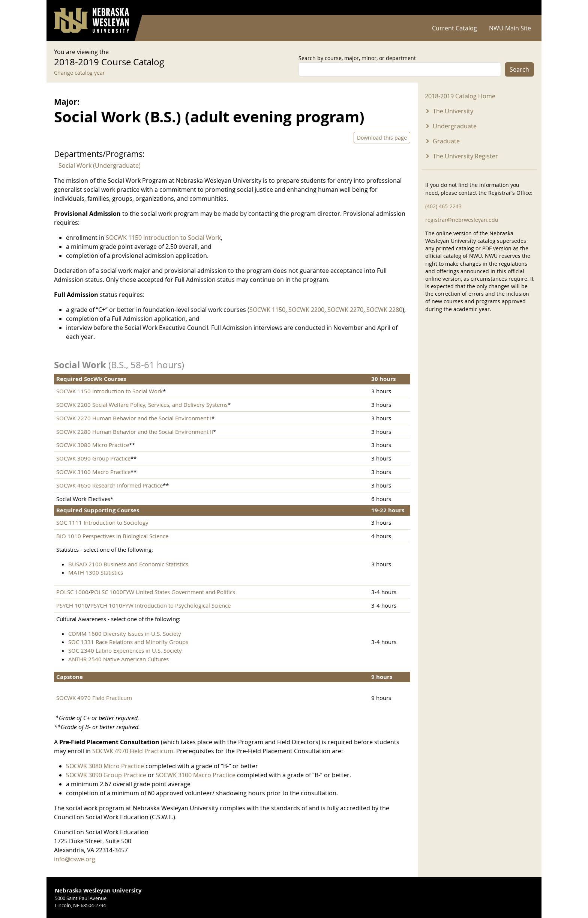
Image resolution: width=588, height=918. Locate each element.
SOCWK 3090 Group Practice (93, 458)
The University (453, 111)
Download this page (382, 138)
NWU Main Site (510, 28)
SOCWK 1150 (267, 310)
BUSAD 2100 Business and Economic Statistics (128, 564)
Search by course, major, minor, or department (357, 58)
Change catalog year (79, 73)
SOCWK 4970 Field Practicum (94, 698)
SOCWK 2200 (306, 310)
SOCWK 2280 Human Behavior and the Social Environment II (135, 432)
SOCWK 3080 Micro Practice (93, 445)
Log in (524, 8)
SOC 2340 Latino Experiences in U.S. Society (125, 650)
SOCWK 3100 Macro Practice (93, 472)
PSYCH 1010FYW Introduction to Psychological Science (160, 605)
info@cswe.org (75, 859)
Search (519, 69)
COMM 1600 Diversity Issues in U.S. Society (125, 634)
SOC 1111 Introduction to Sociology (102, 522)
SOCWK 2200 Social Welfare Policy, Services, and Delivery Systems (142, 405)
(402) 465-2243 (443, 206)
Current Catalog (454, 28)
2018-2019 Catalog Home (460, 96)
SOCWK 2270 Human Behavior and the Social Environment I (134, 418)
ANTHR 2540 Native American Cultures (118, 659)
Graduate (446, 141)
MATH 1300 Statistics (96, 572)
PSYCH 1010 (72, 605)
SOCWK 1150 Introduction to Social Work (163, 238)
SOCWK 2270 (345, 310)
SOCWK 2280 (384, 310)
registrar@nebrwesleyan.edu (462, 220)
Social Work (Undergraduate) (100, 166)
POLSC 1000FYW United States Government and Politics (163, 592)
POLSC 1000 (72, 592)
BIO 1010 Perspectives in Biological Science (112, 536)
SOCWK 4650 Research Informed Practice (109, 485)
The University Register (465, 156)
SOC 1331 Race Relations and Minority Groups (128, 642)
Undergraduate (455, 126)
